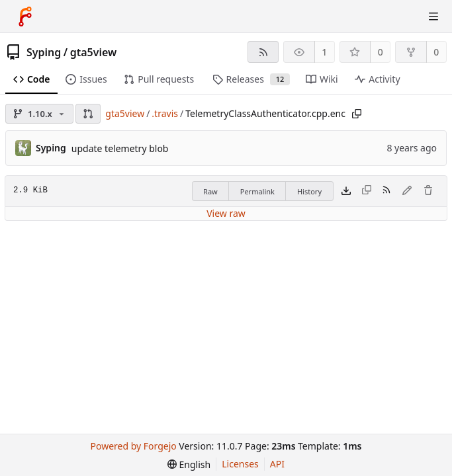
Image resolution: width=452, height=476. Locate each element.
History (309, 191)
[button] (88, 114)
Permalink (257, 191)
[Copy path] (357, 114)
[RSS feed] (263, 52)
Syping (44, 52)
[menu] (189, 464)
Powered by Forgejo (134, 446)
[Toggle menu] (433, 17)
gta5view (94, 52)
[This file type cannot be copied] (367, 191)
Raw (210, 191)
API (277, 464)
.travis (165, 113)
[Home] (25, 17)
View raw (226, 213)
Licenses (240, 464)
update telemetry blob (120, 148)
